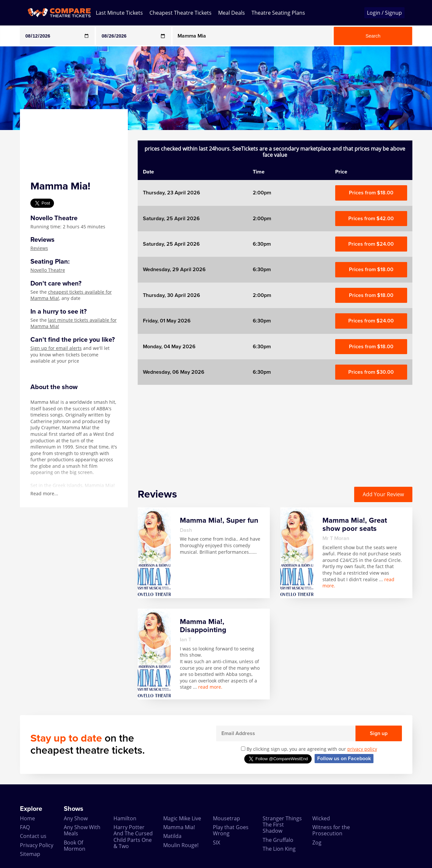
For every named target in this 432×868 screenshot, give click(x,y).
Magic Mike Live (182, 818)
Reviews (39, 248)
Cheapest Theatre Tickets (181, 13)
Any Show (76, 818)
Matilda (172, 836)
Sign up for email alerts (56, 348)
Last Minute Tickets (119, 13)
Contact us (33, 836)
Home (27, 818)
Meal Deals (232, 13)
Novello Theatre (48, 270)
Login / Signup (384, 13)
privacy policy (362, 749)
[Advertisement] (275, 431)
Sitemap (30, 854)
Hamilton (125, 818)
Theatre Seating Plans (278, 13)
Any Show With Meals (82, 830)
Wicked (321, 818)
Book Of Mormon (75, 846)
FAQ (25, 827)
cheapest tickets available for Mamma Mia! (71, 295)
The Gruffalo (278, 840)
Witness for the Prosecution (331, 830)
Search (373, 36)
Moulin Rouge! (181, 845)
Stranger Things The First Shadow (282, 825)
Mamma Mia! (179, 827)
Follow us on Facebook (344, 759)
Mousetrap (226, 818)
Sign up (379, 733)
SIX (216, 843)
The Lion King (279, 849)
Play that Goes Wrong (231, 830)
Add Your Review (383, 494)
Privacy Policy (37, 845)
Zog (317, 843)
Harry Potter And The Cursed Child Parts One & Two (133, 837)
